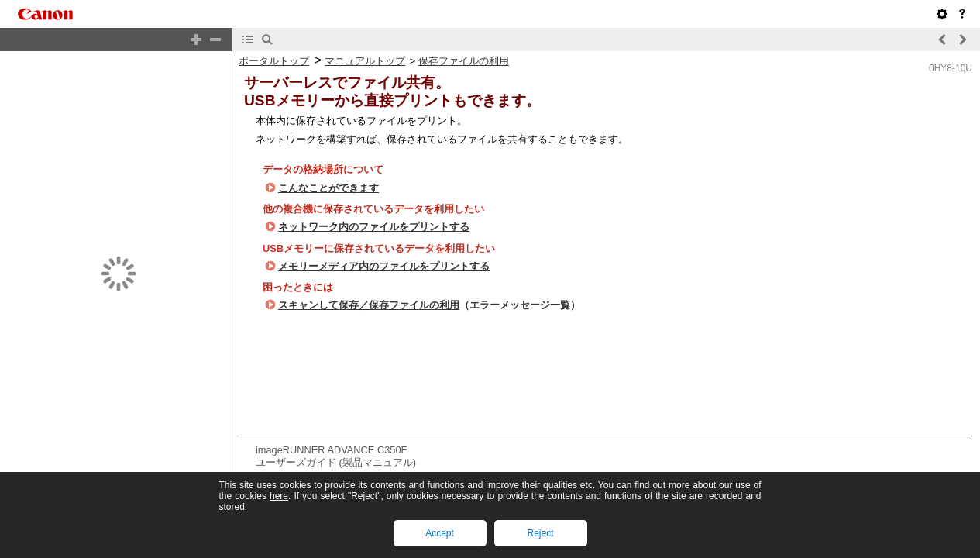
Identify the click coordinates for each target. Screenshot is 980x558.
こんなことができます (328, 188)
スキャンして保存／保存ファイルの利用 (369, 305)
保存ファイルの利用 (464, 61)
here (279, 496)
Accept (440, 533)
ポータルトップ (274, 61)
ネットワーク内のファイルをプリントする (374, 227)
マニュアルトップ (365, 61)
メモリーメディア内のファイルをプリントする (384, 266)
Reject (540, 533)
